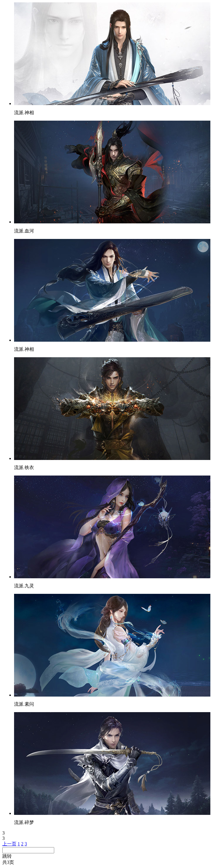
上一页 (9, 844)
